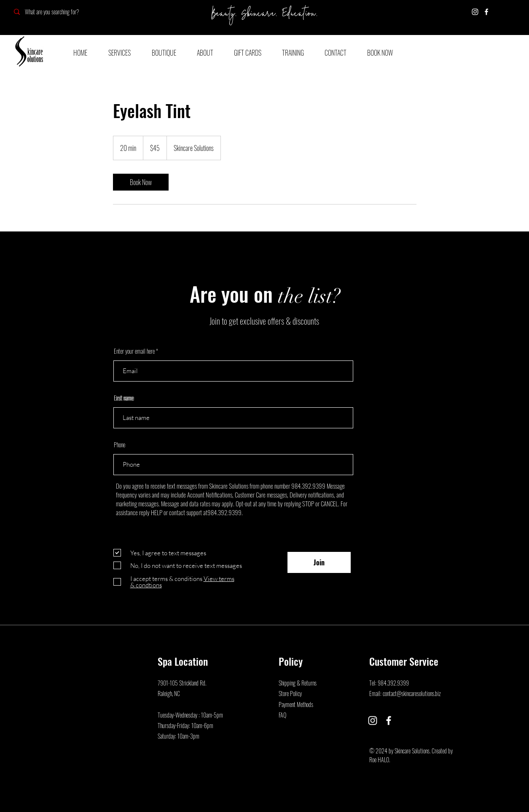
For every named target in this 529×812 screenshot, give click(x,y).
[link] (141, 182)
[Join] (319, 562)
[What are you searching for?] (68, 12)
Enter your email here (134, 351)
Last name (124, 398)
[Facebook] (486, 12)
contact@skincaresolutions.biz (412, 693)
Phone (119, 445)
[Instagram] (475, 12)
